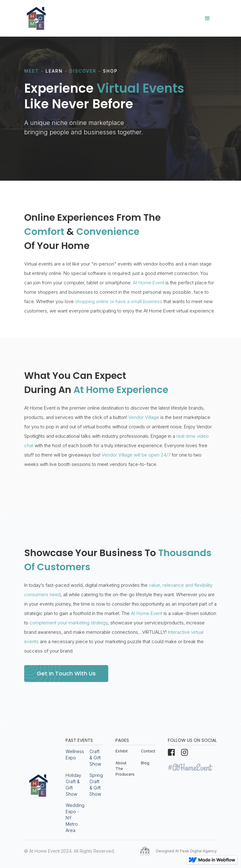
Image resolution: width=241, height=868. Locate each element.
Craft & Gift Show (95, 758)
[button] (207, 18)
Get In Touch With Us (66, 673)
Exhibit (122, 751)
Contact (148, 751)
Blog (145, 763)
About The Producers (125, 769)
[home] (36, 18)
